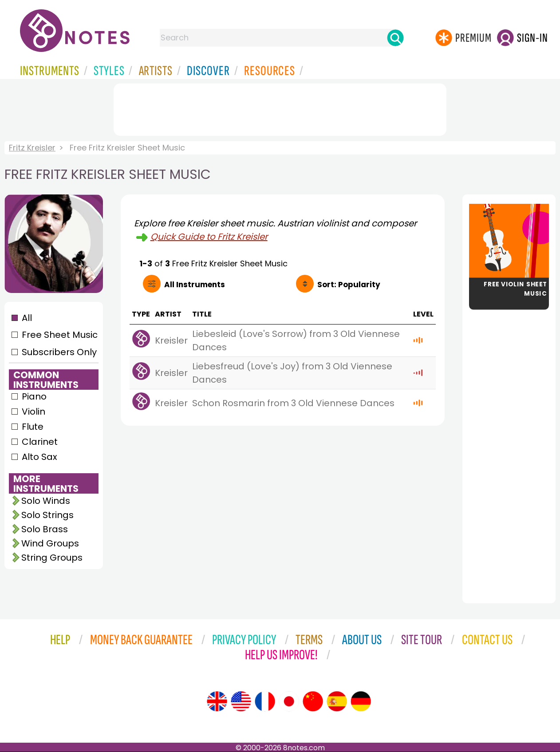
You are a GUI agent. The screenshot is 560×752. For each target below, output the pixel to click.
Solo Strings (47, 515)
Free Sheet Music (60, 335)
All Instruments (195, 285)
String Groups (52, 558)
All (27, 318)
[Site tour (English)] (217, 701)
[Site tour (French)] (265, 701)
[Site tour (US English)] (241, 701)
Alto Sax (39, 457)
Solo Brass (45, 529)
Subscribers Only (59, 352)
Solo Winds (46, 501)
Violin (34, 412)
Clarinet (40, 442)
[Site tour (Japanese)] (289, 701)
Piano (34, 396)
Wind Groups (50, 543)
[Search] (395, 38)
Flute (33, 427)
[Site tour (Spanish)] (337, 701)
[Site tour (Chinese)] (313, 701)
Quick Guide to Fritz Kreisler (209, 237)
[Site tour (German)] (361, 701)
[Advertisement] (280, 108)
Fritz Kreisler (32, 148)
